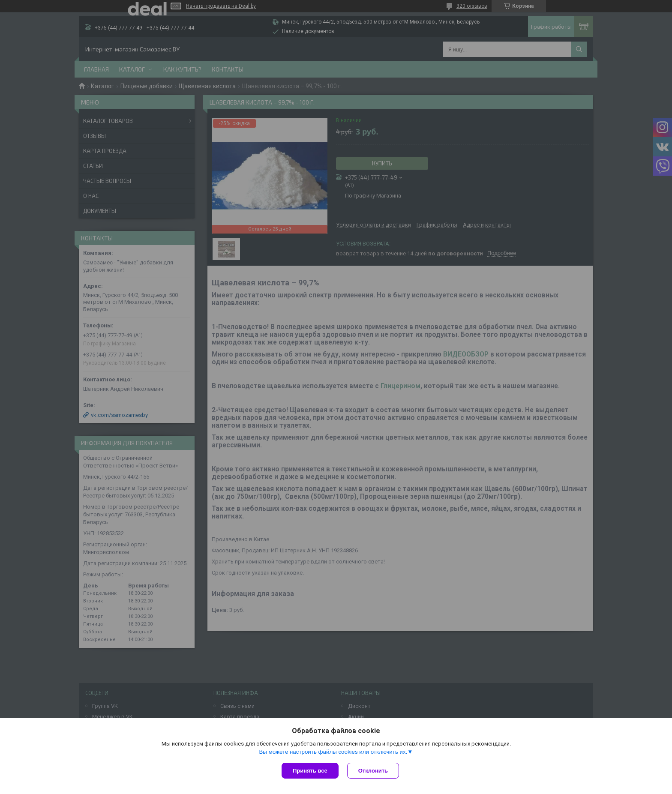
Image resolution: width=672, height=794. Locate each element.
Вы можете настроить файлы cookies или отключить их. (333, 752)
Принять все (310, 771)
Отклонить (373, 771)
